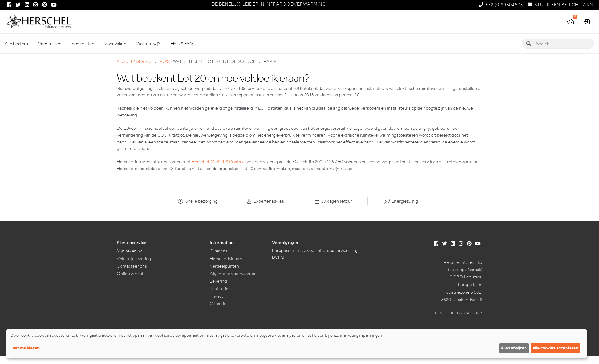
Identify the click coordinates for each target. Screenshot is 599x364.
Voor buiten (83, 44)
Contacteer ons (132, 266)
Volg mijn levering (134, 259)
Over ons (219, 251)
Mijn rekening (130, 251)
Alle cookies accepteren (555, 348)
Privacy (217, 296)
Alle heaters (16, 44)
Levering (218, 281)
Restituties (220, 289)
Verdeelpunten (224, 266)
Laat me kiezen (25, 348)
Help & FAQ (182, 44)
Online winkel (130, 274)
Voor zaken (115, 44)
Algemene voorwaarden (233, 274)
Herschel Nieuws (226, 259)
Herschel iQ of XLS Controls (219, 162)
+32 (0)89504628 (501, 5)
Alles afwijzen (514, 348)
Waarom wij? (148, 44)
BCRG (278, 257)
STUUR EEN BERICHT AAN (560, 5)
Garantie (218, 304)
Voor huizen (50, 44)
